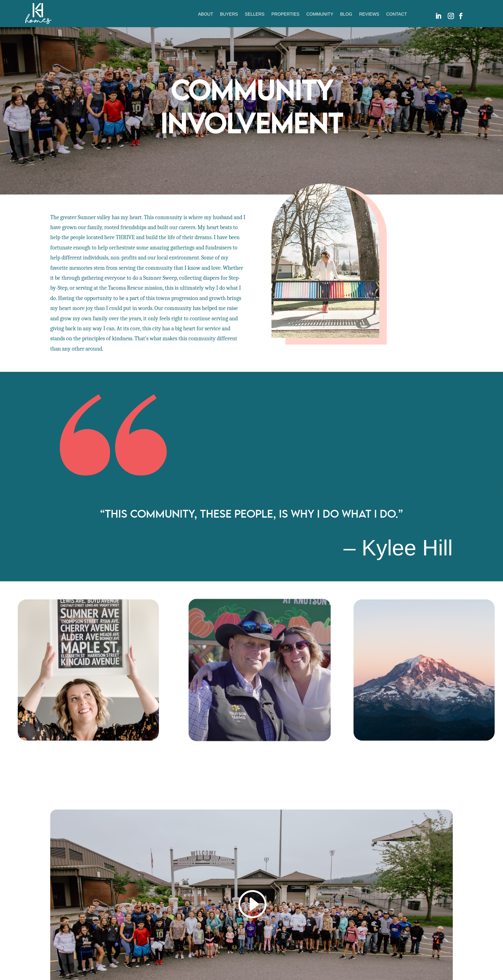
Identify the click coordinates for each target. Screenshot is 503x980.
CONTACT (396, 14)
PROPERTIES (286, 14)
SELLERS (255, 14)
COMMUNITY (320, 14)
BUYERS (229, 14)
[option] (84, 670)
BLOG (346, 14)
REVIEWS (369, 14)
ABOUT (206, 14)
